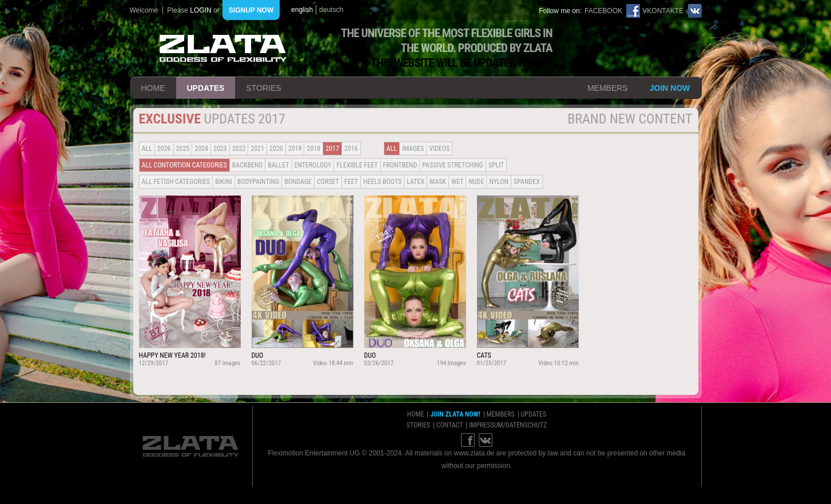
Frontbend (400, 165)
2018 (313, 149)
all (147, 149)
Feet (351, 182)
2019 (295, 149)
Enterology (313, 165)
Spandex (527, 182)
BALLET (278, 165)
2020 (276, 149)
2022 (239, 149)
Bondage (298, 182)
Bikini (224, 182)
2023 (220, 149)
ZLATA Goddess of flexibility (223, 48)
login (200, 10)
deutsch (331, 10)
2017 (332, 149)
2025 (183, 149)
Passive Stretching (452, 165)
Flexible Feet (357, 165)
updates (206, 88)
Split (496, 165)
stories (263, 88)
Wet (457, 182)
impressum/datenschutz (508, 425)
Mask (438, 182)
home (153, 88)
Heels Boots (382, 182)
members (608, 88)
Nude (476, 182)
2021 (257, 149)
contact (450, 425)
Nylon (499, 182)
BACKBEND (248, 165)
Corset (328, 182)
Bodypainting (258, 182)
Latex (415, 182)
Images (413, 149)
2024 (201, 149)
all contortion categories (184, 165)
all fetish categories (176, 182)
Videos (439, 149)
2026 (164, 149)
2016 (351, 149)
